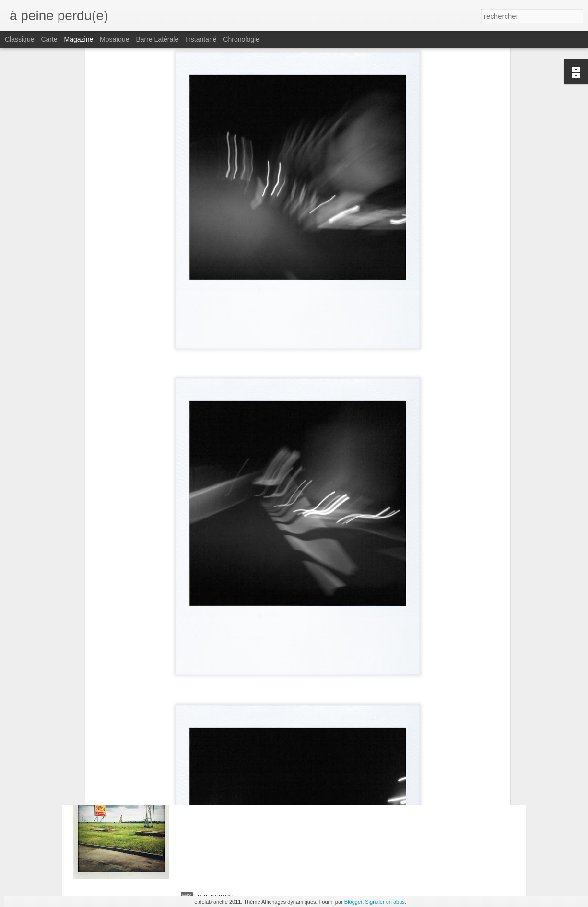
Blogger (353, 902)
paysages (214, 787)
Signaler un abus (385, 902)
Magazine (79, 39)
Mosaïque (114, 39)
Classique (19, 39)
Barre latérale (157, 39)
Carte (49, 39)
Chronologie (241, 39)
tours (206, 678)
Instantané (201, 39)
